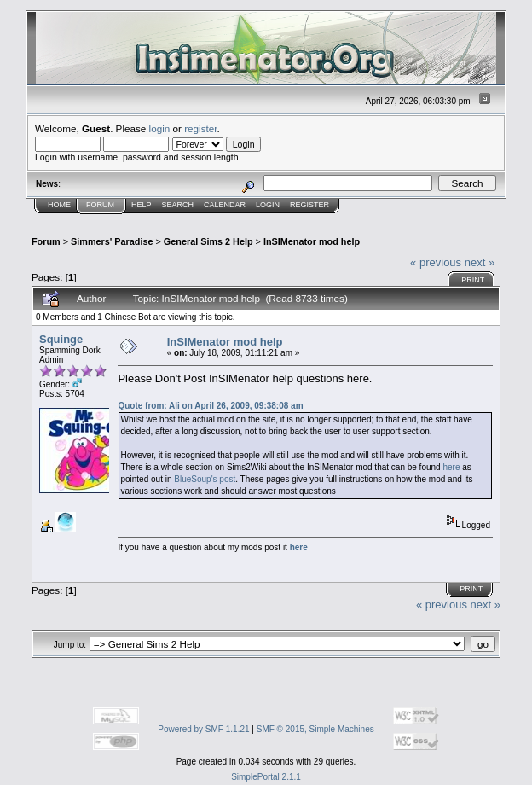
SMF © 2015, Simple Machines (315, 729)
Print (473, 280)
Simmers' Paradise (112, 241)
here (451, 467)
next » (480, 262)
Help (142, 205)
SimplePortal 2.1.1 (266, 777)
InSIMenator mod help (312, 241)
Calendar (225, 205)
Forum (100, 205)
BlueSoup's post (205, 479)
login (160, 128)
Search (178, 205)
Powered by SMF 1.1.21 (203, 729)
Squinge (61, 339)
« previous (436, 262)
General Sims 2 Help (208, 241)
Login (268, 205)
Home (59, 205)
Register (309, 205)
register (200, 128)
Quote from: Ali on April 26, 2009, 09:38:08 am (210, 406)
